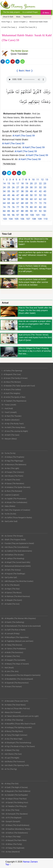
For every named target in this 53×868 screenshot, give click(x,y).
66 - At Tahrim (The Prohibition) (14, 649)
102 (44, 215)
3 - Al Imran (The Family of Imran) (14, 378)
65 (9, 203)
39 (27, 191)
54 (4, 199)
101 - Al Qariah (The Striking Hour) (15, 803)
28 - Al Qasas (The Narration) (13, 483)
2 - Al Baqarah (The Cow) (11, 374)
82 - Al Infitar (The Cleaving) (12, 720)
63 (45, 199)
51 (36, 195)
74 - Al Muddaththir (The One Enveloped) (17, 679)
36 (13, 191)
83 (45, 207)
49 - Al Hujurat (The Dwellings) (13, 574)
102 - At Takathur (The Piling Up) (14, 806)
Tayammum (27, 17)
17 (18, 183)
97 (18, 215)
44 (4, 195)
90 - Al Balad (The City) (10, 750)
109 (40, 219)
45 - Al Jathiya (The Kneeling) (13, 559)
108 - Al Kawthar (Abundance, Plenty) (16, 829)
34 (4, 191)
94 (4, 215)
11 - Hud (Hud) (7, 408)
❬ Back (20, 71)
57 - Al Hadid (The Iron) (10, 604)
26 (13, 187)
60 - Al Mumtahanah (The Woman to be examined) (21, 626)
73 (45, 203)
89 (27, 211)
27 (18, 187)
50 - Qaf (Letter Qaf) (9, 577)
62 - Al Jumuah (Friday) (10, 634)
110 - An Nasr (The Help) (11, 837)
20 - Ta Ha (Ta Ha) (8, 453)
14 (4, 183)
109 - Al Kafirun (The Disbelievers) (15, 833)
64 (4, 203)
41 (36, 191)
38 (22, 191)
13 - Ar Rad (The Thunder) (11, 416)
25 (9, 187)
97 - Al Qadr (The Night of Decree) (15, 787)
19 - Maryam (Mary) (9, 439)
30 (31, 187)
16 (13, 183)
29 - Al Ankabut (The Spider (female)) (16, 487)
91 (36, 211)
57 (18, 199)
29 (27, 187)
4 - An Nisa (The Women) (11, 382)
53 (45, 195)
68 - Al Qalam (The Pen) (11, 656)
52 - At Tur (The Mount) (10, 585)
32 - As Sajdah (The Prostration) (14, 499)
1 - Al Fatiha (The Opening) (12, 371)
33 (45, 187)
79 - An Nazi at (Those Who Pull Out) (16, 709)
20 (31, 183)
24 (4, 187)
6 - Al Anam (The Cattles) (11, 390)
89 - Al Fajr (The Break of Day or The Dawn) (18, 746)
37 (18, 191)
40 (31, 191)
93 (45, 211)
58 (22, 199)
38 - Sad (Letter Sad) (9, 521)
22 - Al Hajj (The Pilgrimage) (12, 461)
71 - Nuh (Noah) (8, 668)
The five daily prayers (12, 12)
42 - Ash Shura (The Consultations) (15, 547)
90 (31, 211)
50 (31, 195)
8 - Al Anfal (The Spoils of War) (13, 397)
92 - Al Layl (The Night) (10, 758)
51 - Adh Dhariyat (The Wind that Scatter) (17, 581)
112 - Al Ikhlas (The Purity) (12, 844)
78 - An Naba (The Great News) (13, 705)
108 (34, 219)
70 (31, 203)
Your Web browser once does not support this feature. (26, 79)
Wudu (18, 17)
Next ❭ (29, 71)
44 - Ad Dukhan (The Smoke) (13, 555)
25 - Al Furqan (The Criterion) (13, 472)
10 (33, 180)
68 (22, 203)
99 (27, 215)
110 (45, 219)
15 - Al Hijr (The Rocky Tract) (12, 424)
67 (18, 203)
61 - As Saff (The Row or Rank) (13, 630)
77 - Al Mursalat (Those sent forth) (15, 701)
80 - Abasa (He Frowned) (11, 712)
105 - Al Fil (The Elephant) (11, 818)
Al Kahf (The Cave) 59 (24, 136)
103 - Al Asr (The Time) (10, 810)
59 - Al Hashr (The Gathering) (13, 622)
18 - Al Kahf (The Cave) (10, 435)
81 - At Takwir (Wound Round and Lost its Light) (20, 716)
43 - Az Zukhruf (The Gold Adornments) (17, 551)
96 (13, 215)
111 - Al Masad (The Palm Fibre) (14, 840)
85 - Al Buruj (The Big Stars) (12, 731)
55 (9, 199)
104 (11, 219)
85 (9, 211)
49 (27, 195)
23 (45, 183)
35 (9, 191)
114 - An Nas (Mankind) (11, 852)
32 (40, 187)
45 (9, 195)
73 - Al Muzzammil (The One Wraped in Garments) (21, 675)
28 (22, 187)
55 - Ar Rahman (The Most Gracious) (16, 596)
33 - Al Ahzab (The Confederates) (14, 502)
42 (40, 191)
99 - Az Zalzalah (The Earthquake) (15, 795)
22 (40, 183)
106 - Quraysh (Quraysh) (11, 821)
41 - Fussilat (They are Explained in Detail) (18, 543)
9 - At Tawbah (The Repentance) (14, 401)
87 (18, 211)
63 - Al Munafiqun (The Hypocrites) (15, 637)
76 (13, 207)
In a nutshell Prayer (30, 12)
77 (18, 207)
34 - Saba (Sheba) (8, 506)
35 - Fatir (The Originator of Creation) (16, 510)
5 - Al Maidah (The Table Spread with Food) (18, 386)
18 (22, 183)
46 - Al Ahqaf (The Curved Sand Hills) (16, 562)
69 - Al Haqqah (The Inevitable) (13, 660)
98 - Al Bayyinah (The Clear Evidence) (16, 791)
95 (9, 215)
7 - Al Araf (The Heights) (11, 393)
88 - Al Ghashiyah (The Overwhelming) (16, 743)
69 (27, 203)
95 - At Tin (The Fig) (9, 769)
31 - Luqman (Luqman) (10, 495)
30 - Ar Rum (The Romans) (12, 491)
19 (27, 183)
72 (40, 203)
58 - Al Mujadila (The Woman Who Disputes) (19, 618)
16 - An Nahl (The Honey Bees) (13, 427)
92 (40, 211)
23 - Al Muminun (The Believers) (14, 465)
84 (4, 211)
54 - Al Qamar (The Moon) (11, 593)
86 (13, 211)
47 (18, 195)
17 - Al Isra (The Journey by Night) (15, 431)
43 (45, 191)
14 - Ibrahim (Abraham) (10, 420)
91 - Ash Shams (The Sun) (12, 754)
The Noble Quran (19, 51)
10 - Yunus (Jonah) (9, 405)
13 (47, 180)
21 (36, 183)
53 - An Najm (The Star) (11, 589)
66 (13, 203)
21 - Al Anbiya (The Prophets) (13, 457)
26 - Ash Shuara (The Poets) (12, 476)
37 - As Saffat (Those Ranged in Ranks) (17, 518)
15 (9, 183)
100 (32, 215)
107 (28, 219)
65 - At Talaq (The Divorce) (12, 645)
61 (36, 199)
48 (22, 195)
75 (9, 207)
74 (4, 207)
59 (27, 199)
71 (36, 203)
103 (5, 219)
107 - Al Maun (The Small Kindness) (15, 825)
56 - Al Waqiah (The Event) (12, 600)
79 (27, 207)
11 (38, 180)
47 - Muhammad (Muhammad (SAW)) (16, 566)
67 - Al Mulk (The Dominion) (12, 652)
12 (42, 180)
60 (31, 199)
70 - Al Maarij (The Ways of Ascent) (15, 664)
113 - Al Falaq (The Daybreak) (13, 848)
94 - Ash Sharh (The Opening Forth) (15, 765)
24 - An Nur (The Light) (10, 468)
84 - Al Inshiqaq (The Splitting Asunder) (17, 727)
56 (13, 199)
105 (16, 219)
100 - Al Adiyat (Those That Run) (14, 799)
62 (40, 199)
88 (22, 211)
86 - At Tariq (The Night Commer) (14, 735)
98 (22, 215)
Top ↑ (8, 864)
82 (40, 207)
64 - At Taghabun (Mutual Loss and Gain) (17, 641)
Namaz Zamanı (30, 862)
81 (36, 207)
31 (36, 187)
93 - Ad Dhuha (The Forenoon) (13, 762)
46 (13, 195)
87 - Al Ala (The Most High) (12, 739)
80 (31, 207)
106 (22, 219)
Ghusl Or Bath (8, 17)
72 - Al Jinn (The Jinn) (10, 671)
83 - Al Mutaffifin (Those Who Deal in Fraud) (18, 724)
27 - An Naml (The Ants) (11, 480)
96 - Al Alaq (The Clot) (10, 784)
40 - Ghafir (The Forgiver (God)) (13, 540)
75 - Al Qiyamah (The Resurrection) (15, 683)
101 (38, 215)
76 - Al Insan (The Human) (12, 687)
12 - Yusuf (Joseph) (9, 412)
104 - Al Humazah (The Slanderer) (15, 814)
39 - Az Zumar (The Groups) (12, 536)
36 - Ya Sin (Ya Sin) (9, 514)
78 (22, 207)
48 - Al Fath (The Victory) (11, 570)
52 (40, 195)
